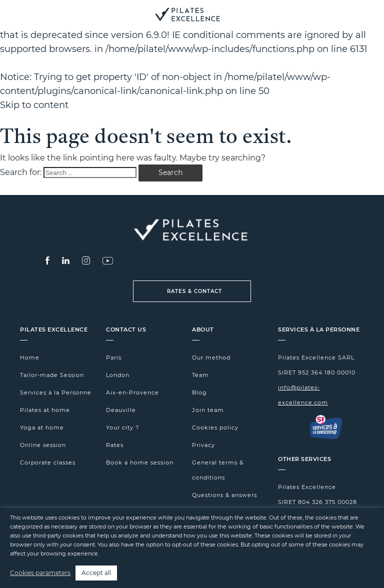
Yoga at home (42, 427)
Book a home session (140, 462)
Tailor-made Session (52, 375)
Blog (199, 392)
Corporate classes (48, 462)
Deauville (121, 410)
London (118, 375)
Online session (43, 445)
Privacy (203, 445)
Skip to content (34, 105)
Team (200, 375)
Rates (115, 445)
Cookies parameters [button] (40, 573)
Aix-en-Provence (132, 392)
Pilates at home (45, 410)
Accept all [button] (96, 573)
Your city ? (122, 427)
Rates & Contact (194, 291)
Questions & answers (224, 495)
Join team (208, 410)
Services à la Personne (56, 392)
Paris (114, 357)
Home (30, 357)
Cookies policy (215, 427)
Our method (211, 357)
